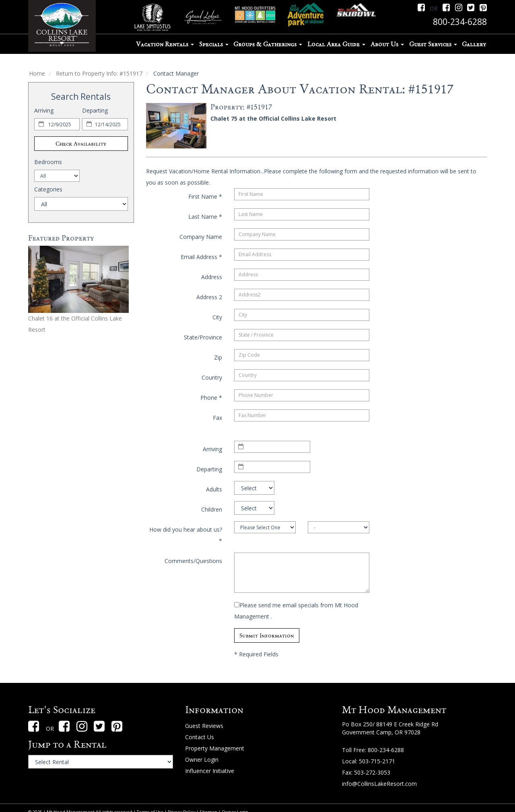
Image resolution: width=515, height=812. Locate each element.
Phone (211, 398)
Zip (218, 357)
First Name (205, 196)
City (217, 317)
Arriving (44, 110)
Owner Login (202, 760)
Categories (48, 189)
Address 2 (209, 297)
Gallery (474, 44)
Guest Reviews (204, 726)
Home (37, 73)
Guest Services (433, 44)
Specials (214, 44)
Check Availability (81, 144)
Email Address (201, 257)
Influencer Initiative (210, 771)
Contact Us (200, 737)
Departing (95, 110)
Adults (214, 489)
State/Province (203, 337)
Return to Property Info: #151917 (99, 73)
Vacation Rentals (165, 44)
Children (212, 509)
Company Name (201, 237)
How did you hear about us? (186, 535)
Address (212, 277)
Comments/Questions (193, 561)
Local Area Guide (336, 44)
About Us (387, 44)
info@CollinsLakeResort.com (379, 784)
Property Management (215, 748)
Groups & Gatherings (268, 44)
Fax (217, 418)
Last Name (205, 217)
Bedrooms (48, 162)
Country (212, 377)
